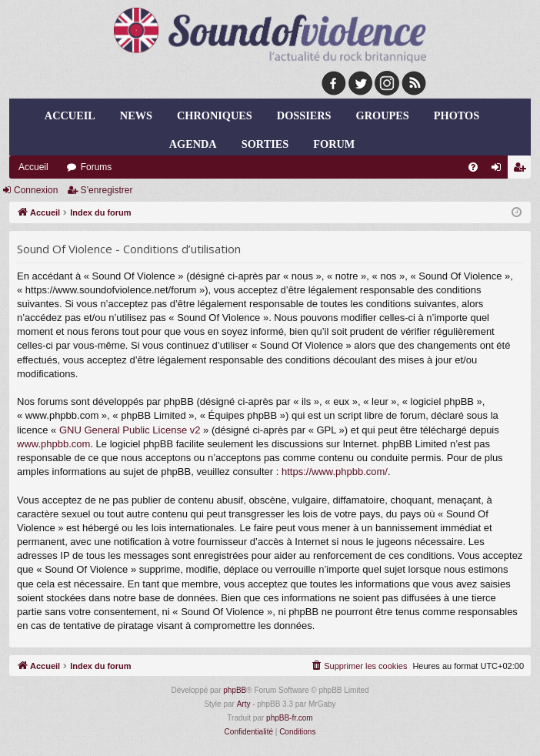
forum (334, 144)
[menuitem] (473, 167)
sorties (265, 144)
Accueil (70, 115)
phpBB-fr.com (290, 718)
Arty (244, 704)
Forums (97, 167)
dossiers (304, 115)
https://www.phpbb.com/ (335, 472)
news (136, 115)
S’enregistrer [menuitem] (523, 170)
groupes (383, 115)
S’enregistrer (106, 190)
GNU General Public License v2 (130, 430)
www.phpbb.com (53, 444)
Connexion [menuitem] (500, 170)
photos (457, 115)
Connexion (36, 190)
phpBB (235, 690)
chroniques (215, 115)
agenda (193, 144)
